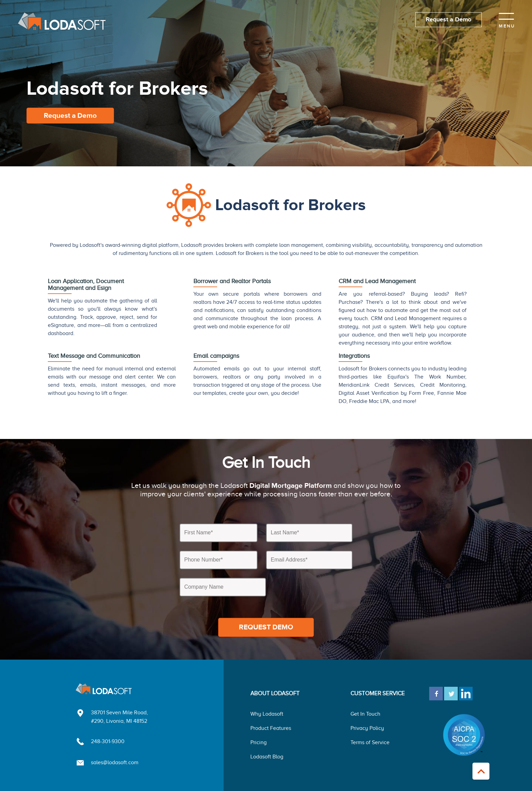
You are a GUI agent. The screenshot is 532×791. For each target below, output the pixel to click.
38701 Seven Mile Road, (119, 713)
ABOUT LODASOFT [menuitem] (275, 693)
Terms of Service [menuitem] (370, 742)
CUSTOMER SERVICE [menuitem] (378, 693)
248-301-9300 (108, 741)
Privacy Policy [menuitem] (367, 728)
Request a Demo (449, 20)
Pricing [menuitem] (259, 742)
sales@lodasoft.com (115, 762)
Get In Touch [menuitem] (365, 714)
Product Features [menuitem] (271, 728)
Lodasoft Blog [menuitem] (267, 757)
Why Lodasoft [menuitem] (267, 714)
